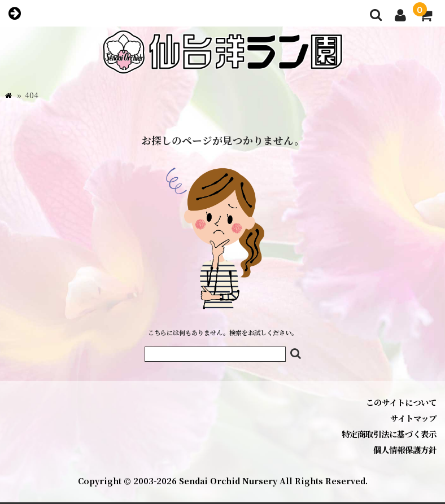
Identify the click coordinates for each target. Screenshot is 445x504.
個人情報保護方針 (405, 450)
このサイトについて (401, 402)
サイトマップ (413, 418)
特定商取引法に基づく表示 (389, 434)
